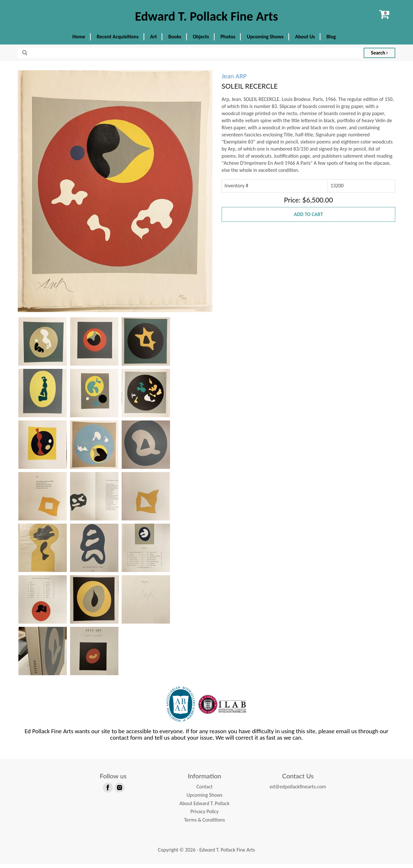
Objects (201, 41)
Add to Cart (308, 219)
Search (380, 57)
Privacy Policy (205, 816)
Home (79, 41)
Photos (228, 41)
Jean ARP (234, 81)
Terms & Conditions (204, 824)
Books (175, 41)
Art (153, 41)
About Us (305, 41)
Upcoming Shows (265, 41)
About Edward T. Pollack (204, 808)
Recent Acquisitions (118, 41)
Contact (205, 791)
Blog (331, 41)
